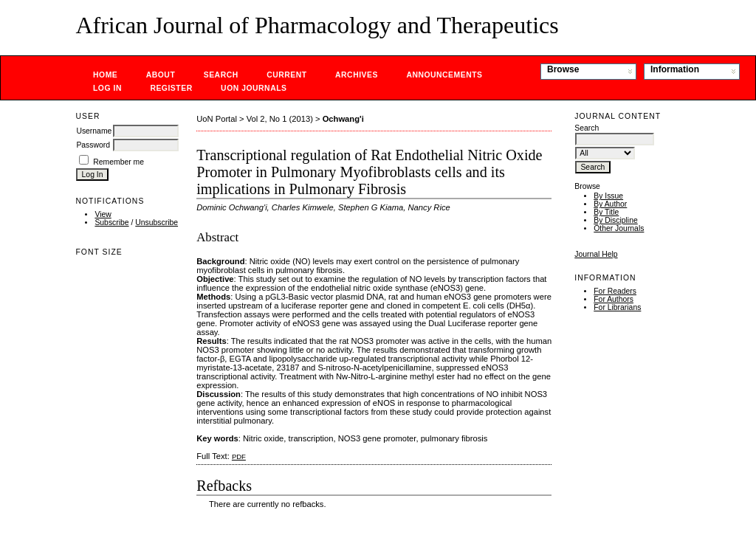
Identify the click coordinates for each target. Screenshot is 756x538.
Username (94, 131)
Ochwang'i (343, 119)
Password (93, 145)
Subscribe (111, 223)
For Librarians (617, 307)
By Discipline (615, 220)
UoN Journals (254, 88)
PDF (239, 456)
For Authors (614, 299)
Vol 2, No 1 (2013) (280, 119)
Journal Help (596, 254)
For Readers (615, 291)
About (161, 75)
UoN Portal (217, 119)
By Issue (608, 196)
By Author (610, 204)
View (103, 214)
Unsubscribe (157, 223)
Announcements (444, 75)
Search (221, 75)
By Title (606, 212)
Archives (357, 75)
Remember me (118, 162)
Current (286, 75)
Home (105, 75)
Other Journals (619, 228)
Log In (107, 88)
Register (171, 88)
